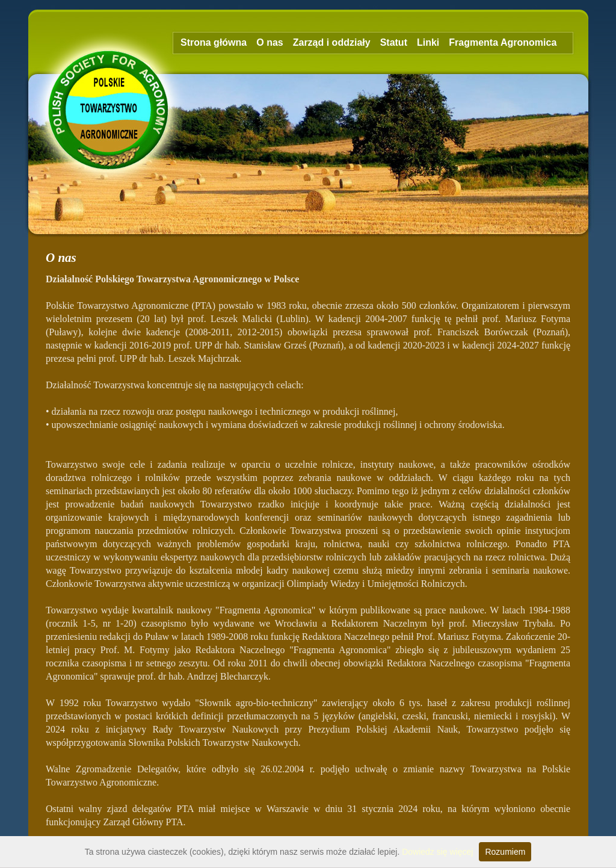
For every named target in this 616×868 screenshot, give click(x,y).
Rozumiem (505, 852)
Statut (394, 42)
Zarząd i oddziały (332, 42)
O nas (269, 42)
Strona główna (214, 42)
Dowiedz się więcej (437, 852)
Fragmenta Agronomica (503, 42)
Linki (428, 42)
